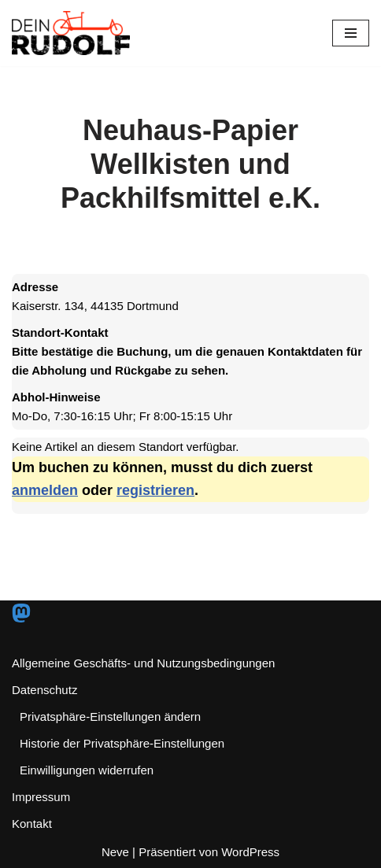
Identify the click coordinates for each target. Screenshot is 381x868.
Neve (115, 852)
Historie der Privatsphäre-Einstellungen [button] (122, 743)
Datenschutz (44, 690)
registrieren (155, 490)
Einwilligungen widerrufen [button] (87, 770)
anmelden (45, 490)
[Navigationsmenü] (351, 33)
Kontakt (32, 824)
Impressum (41, 797)
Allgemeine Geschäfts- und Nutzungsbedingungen (143, 663)
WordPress (250, 852)
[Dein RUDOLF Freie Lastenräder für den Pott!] (71, 33)
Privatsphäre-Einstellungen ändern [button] (110, 717)
